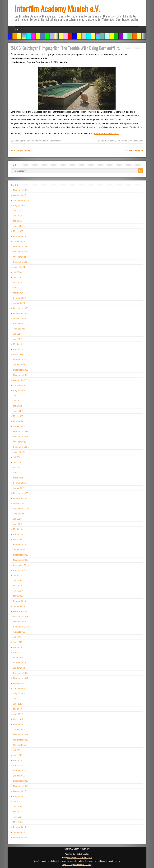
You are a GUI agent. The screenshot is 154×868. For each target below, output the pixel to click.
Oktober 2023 (20, 318)
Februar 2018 (19, 663)
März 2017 (18, 719)
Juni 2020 (18, 524)
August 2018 (19, 632)
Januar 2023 (19, 365)
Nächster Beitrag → (134, 150)
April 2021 (18, 473)
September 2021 (21, 447)
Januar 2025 (19, 241)
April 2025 (18, 226)
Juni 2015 (18, 807)
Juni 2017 (18, 704)
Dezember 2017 (21, 673)
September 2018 (21, 627)
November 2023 (21, 313)
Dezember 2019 (21, 555)
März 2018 (18, 658)
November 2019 (21, 560)
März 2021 (18, 478)
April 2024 (18, 288)
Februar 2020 (19, 545)
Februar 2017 (19, 724)
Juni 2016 (18, 755)
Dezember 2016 (21, 735)
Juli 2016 (17, 750)
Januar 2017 (19, 730)
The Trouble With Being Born (130, 141)
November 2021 (21, 437)
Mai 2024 (17, 283)
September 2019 (21, 565)
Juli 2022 (17, 396)
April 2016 (18, 765)
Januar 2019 (19, 606)
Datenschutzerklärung (83, 865)
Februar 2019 (19, 601)
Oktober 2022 (20, 380)
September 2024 (21, 262)
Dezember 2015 (21, 781)
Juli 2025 (17, 211)
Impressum (67, 865)
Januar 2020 (19, 550)
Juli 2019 (17, 575)
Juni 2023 (18, 339)
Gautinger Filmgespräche (26, 141)
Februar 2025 (19, 236)
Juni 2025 (18, 216)
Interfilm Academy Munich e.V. (57, 9)
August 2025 (19, 205)
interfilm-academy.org (110, 861)
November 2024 (21, 252)
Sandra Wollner (108, 141)
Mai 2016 (17, 760)
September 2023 (21, 324)
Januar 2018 (19, 668)
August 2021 (19, 452)
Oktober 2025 (20, 195)
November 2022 (21, 375)
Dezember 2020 (21, 493)
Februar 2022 (19, 421)
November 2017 (21, 678)
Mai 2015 (17, 812)
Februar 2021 (19, 483)
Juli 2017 (17, 699)
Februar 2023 (19, 360)
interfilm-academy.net (91, 861)
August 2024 (19, 267)
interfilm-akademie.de (44, 861)
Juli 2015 (17, 801)
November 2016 (21, 740)
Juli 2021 (17, 457)
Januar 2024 (19, 303)
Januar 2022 (19, 426)
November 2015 (21, 786)
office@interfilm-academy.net (80, 858)
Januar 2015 (19, 832)
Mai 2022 (17, 406)
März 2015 (18, 822)
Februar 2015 (19, 827)
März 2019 (18, 596)
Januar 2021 (19, 488)
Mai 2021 (17, 467)
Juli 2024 (17, 272)
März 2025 (18, 231)
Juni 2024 (18, 277)
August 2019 (19, 570)
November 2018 (21, 616)
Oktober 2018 (20, 622)
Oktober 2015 (20, 791)
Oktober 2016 (20, 745)
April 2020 (18, 534)
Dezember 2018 (21, 611)
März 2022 (18, 416)
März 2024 (18, 293)
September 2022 (21, 385)
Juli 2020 (17, 519)
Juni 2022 (18, 401)
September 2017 (21, 688)
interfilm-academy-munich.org (67, 861)
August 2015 (19, 796)
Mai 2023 (17, 344)
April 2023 (18, 349)
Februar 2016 (19, 771)
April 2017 (18, 714)
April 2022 (18, 411)
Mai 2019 (17, 586)
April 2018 (18, 652)
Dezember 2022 (21, 370)
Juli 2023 (17, 334)
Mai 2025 (17, 221)
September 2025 (21, 200)
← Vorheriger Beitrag (21, 150)
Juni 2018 (18, 642)
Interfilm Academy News (50, 141)
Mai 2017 (17, 709)
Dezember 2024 (21, 247)
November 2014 (21, 837)
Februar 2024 (19, 298)
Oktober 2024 (20, 257)
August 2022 (19, 390)
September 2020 (21, 509)
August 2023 (19, 329)
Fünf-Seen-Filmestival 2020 (106, 134)
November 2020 (21, 498)
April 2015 (18, 817)
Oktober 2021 (20, 442)
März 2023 (18, 354)
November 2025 (21, 190)
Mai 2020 (17, 529)
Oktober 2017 (20, 683)
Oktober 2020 (20, 503)
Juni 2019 (18, 581)
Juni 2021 (18, 462)
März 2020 (18, 539)
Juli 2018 (17, 637)
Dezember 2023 (21, 308)
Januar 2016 (19, 776)
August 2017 (19, 694)
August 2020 (19, 514)
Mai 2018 (17, 647)
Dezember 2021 (21, 432)
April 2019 (18, 591)
